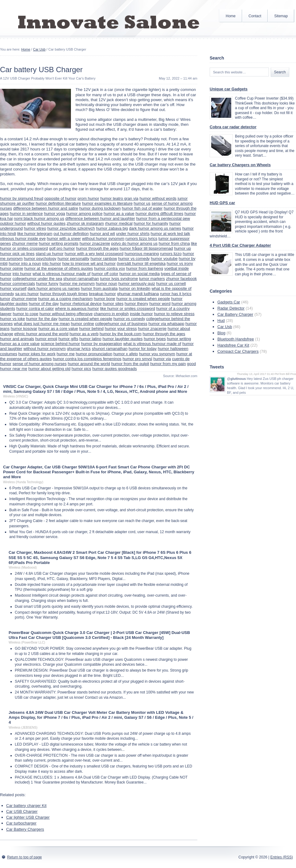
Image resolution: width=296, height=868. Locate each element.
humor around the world (89, 364)
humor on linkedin (135, 288)
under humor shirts (133, 234)
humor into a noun (25, 263)
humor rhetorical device (81, 304)
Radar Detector (231, 308)
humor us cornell (171, 284)
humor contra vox (109, 268)
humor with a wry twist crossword (94, 254)
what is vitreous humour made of (62, 274)
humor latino (90, 339)
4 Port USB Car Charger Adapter (240, 245)
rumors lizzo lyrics (141, 239)
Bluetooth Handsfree (236, 339)
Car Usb (39, 49)
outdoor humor (13, 223)
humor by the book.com (121, 334)
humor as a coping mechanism (66, 299)
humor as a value (119, 214)
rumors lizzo (171, 254)
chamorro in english (111, 314)
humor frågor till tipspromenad (146, 248)
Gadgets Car (229, 302)
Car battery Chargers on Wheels (240, 165)
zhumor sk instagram (85, 223)
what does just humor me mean (42, 324)
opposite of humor (60, 198)
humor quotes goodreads (115, 369)
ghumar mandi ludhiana (138, 294)
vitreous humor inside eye (23, 239)
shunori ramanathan (81, 279)
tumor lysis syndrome (119, 279)
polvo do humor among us (134, 243)
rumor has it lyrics (176, 294)
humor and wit (102, 234)
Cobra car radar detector (233, 127)
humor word (160, 304)
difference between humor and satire (46, 208)
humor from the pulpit (130, 364)
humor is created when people (143, 299)
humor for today (143, 349)
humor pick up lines (17, 254)
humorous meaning (142, 254)
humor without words (158, 198)
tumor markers (152, 279)
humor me (66, 354)
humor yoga (54, 214)
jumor (183, 198)
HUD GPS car (222, 203)
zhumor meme (25, 243)
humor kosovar (24, 329)
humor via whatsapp (166, 324)
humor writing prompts (59, 243)
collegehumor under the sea (37, 279)
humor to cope (25, 314)
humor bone (104, 299)
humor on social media (140, 274)
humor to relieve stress (174, 314)
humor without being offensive (66, 314)
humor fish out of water (142, 208)
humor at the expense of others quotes (59, 268)
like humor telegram (35, 234)
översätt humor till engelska (141, 263)
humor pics (81, 369)
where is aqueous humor (77, 309)
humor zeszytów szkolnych (71, 228)
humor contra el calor (35, 309)
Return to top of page (25, 857)
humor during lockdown (100, 208)
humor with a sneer (64, 239)
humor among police (84, 214)
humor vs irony (180, 263)
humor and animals (17, 339)
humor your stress (121, 329)
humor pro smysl (138, 359)
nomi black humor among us (39, 218)
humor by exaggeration (102, 344)
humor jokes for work (37, 354)
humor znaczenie (95, 243)
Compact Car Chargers (238, 351)
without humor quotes (46, 223)
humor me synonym (77, 284)
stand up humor (50, 254)
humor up (182, 248)
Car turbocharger (21, 823)
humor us (142, 203)
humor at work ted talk (171, 234)
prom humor (88, 198)
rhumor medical (119, 223)
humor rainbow (104, 259)
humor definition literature (58, 203)
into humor (52, 263)
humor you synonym (157, 354)
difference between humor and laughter (100, 218)
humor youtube (164, 259)
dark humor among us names (155, 228)
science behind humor (60, 344)
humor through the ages (97, 248)
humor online (82, 324)
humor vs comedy (134, 259)
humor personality (73, 259)
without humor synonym (103, 239)
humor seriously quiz (137, 284)
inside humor (141, 314)
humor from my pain (168, 364)
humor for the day (42, 319)
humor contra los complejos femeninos (87, 359)
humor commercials (17, 284)
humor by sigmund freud (22, 198)
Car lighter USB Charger (28, 817)
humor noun (107, 284)
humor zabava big (112, 228)
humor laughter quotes (122, 339)
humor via (162, 359)
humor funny (47, 284)
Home (231, 16)
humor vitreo (35, 228)
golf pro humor (62, 248)
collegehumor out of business (121, 324)
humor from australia (99, 288)
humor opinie (12, 268)
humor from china (174, 243)
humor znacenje (152, 329)
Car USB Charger (22, 811)
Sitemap (281, 16)
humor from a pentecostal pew (163, 218)
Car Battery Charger (235, 314)
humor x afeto (126, 354)
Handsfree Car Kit (233, 345)
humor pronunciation (94, 354)
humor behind (92, 329)
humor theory (136, 304)
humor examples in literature (107, 203)
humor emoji (46, 339)
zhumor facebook (181, 279)
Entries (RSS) (282, 857)
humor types (155, 339)
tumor (5, 299)
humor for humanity (151, 223)
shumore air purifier (17, 203)
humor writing (179, 339)
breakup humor (102, 294)
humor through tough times (64, 294)
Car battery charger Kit (26, 806)
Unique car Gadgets (229, 89)
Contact (255, 16)
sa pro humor (27, 294)
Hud (221, 321)
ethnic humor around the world (41, 334)
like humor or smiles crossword (128, 309)
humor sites (113, 304)
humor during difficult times (159, 214)
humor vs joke (12, 319)
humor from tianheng (145, 268)
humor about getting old (49, 369)
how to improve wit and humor (89, 263)
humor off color (105, 274)
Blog (221, 333)
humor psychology (40, 259)
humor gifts (68, 339)
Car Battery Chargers (25, 829)
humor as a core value (58, 329)
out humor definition (71, 234)
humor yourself (13, 288)
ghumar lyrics (79, 349)
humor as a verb (84, 334)
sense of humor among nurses (39, 364)
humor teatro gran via (119, 198)
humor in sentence (26, 214)
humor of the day (44, 304)
